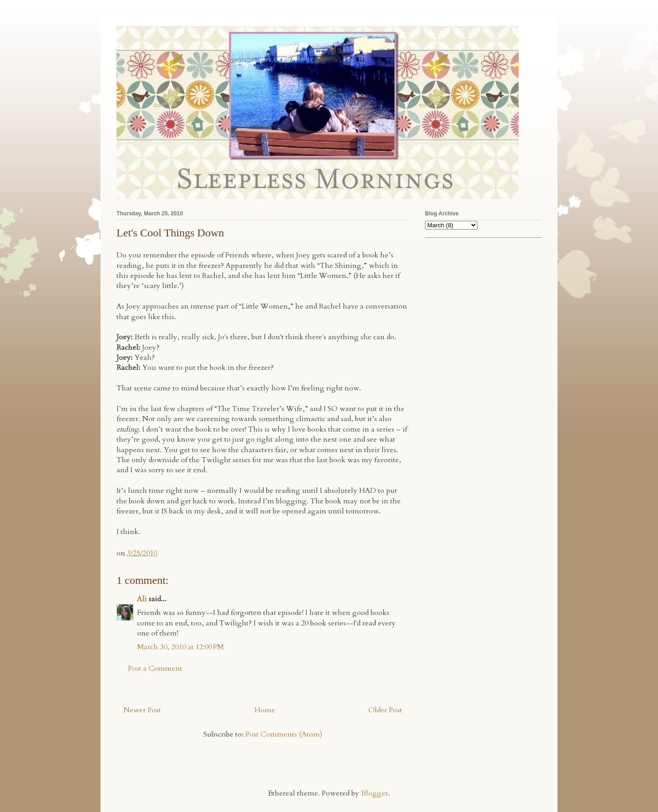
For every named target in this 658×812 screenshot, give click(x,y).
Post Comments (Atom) (284, 734)
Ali (142, 599)
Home (265, 710)
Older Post (385, 710)
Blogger (374, 793)
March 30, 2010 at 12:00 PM (180, 647)
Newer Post (142, 710)
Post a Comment (155, 668)
